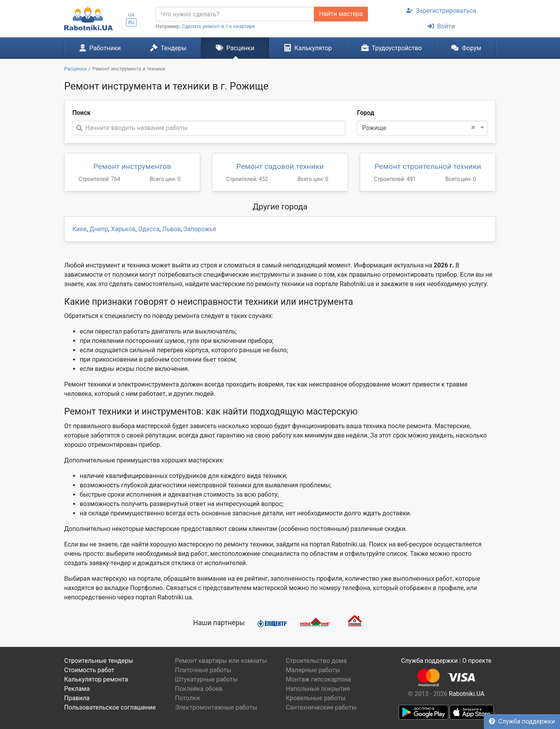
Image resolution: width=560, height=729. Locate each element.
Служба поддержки (522, 721)
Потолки (187, 698)
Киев (80, 229)
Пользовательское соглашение (110, 707)
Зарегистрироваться (441, 11)
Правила (77, 698)
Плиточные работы (203, 670)
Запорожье (200, 229)
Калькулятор (308, 48)
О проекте (477, 661)
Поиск (81, 113)
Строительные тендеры (99, 661)
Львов (171, 229)
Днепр (99, 229)
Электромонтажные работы (216, 707)
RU (131, 22)
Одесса (149, 229)
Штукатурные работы (206, 679)
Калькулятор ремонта (96, 679)
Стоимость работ (89, 670)
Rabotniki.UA (467, 694)
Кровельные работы (316, 698)
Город (366, 113)
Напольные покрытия (318, 689)
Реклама (77, 689)
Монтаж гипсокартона (318, 679)
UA (131, 15)
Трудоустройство (392, 48)
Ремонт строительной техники (428, 166)
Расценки (235, 48)
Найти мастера (341, 14)
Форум (466, 48)
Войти (441, 26)
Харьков (123, 229)
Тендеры (168, 48)
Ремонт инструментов (132, 166)
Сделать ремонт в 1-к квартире (219, 26)
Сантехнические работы (321, 707)
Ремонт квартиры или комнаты (221, 661)
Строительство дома (316, 661)
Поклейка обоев (199, 689)
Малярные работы (313, 670)
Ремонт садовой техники (280, 166)
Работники (100, 48)
